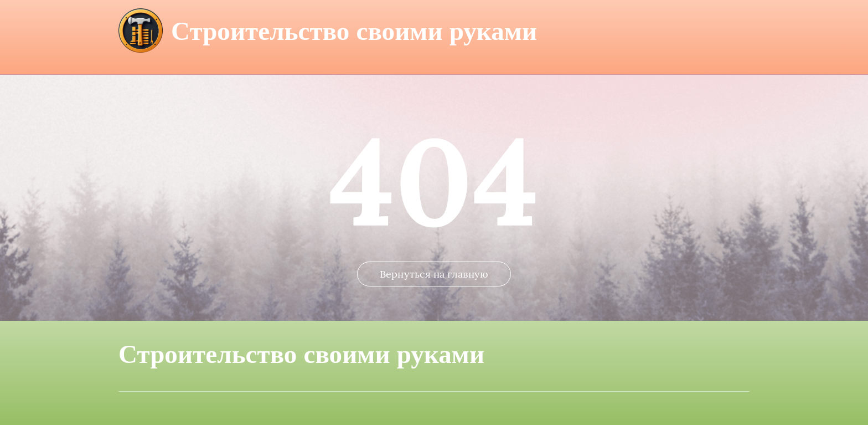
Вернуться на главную (434, 274)
